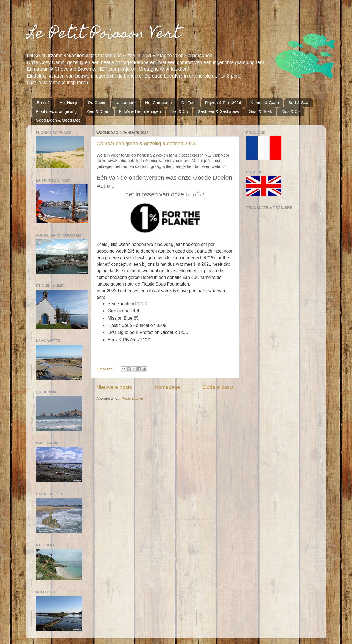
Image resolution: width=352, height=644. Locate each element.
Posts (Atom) (132, 398)
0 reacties (105, 369)
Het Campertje (159, 102)
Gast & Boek (260, 111)
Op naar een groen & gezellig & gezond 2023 (146, 144)
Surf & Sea (299, 102)
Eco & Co (179, 111)
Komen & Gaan (265, 102)
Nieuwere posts (114, 387)
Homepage (167, 387)
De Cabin (97, 102)
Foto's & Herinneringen (140, 111)
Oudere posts (218, 387)
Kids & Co (291, 111)
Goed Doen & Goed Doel (59, 120)
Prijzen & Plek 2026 (223, 102)
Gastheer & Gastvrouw (218, 111)
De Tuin (188, 102)
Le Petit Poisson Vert (103, 35)
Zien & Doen (98, 111)
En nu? (43, 102)
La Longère (125, 102)
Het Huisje (69, 102)
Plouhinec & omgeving (56, 111)
